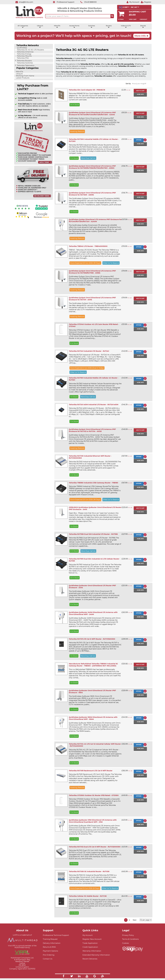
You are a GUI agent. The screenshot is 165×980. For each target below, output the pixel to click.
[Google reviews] (41, 218)
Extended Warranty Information (96, 955)
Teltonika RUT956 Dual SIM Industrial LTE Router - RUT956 (93, 534)
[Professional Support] (62, 2)
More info (140, 94)
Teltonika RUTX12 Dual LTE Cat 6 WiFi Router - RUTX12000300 (95, 847)
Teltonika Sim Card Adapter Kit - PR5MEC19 (87, 90)
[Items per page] (146, 920)
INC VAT (135, 7)
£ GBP (124, 7)
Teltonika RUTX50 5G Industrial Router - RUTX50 (89, 871)
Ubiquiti (40, 26)
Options (139, 140)
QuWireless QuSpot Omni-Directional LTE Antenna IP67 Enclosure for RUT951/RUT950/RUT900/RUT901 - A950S (92, 167)
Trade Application (90, 943)
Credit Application (90, 947)
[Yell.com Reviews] (22, 218)
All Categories (23, 26)
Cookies (125, 943)
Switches (92, 26)
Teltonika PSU (23, 58)
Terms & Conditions (130, 939)
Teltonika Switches (25, 63)
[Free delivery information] (34, 199)
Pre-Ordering (49, 955)
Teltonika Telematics (25, 65)
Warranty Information (92, 951)
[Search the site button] (112, 16)
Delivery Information (52, 943)
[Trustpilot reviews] (41, 210)
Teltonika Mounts (24, 56)
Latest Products (22, 78)
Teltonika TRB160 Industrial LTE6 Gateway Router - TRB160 (93, 483)
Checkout (143, 19)
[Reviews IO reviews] (22, 210)
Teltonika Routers (24, 61)
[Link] (63, 976)
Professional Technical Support (56, 935)
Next (135, 920)
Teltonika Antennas (25, 52)
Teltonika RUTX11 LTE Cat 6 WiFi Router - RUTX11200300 (92, 639)
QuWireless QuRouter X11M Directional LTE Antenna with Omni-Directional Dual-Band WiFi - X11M (93, 821)
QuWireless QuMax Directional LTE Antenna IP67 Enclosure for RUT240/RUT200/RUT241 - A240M (95, 220)
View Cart (133, 19)
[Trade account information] (34, 164)
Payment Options (50, 951)
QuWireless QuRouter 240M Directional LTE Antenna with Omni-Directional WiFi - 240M (93, 613)
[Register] (146, 2)
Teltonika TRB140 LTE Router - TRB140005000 (88, 246)
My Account (88, 935)
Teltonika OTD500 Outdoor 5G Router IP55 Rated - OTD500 (94, 795)
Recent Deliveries (90, 959)
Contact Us (48, 959)
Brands (143, 26)
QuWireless (22, 48)
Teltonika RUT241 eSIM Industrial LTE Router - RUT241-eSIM (94, 405)
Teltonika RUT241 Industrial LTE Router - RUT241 (89, 351)
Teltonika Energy (24, 54)
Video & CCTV (126, 26)
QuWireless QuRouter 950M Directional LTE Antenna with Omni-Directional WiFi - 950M (93, 718)
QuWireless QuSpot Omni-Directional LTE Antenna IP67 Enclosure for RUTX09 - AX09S (92, 194)
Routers (109, 26)
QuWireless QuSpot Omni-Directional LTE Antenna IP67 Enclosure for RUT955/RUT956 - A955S (92, 272)
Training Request (50, 939)
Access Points (74, 26)
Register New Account (92, 939)
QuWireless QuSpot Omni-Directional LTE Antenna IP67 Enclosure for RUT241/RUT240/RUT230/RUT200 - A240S (92, 114)
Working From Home (25, 76)
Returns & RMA (49, 947)
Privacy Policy (128, 935)
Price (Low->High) (139, 84)
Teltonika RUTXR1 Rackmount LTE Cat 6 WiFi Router (91, 771)
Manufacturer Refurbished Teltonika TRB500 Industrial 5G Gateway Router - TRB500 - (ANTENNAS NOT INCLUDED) (93, 665)
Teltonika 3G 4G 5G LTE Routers (30, 50)
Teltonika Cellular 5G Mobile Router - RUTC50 (88, 896)
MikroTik (57, 26)
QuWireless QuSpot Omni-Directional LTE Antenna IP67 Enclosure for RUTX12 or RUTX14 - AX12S (92, 430)
